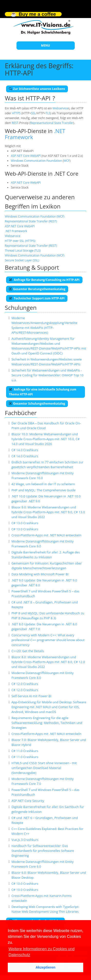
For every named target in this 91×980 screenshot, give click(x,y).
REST (15, 123)
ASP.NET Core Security (28, 801)
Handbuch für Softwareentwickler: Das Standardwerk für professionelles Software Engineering (43, 851)
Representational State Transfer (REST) (31, 221)
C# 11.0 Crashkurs (25, 751)
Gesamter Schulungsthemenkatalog (37, 404)
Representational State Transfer (52, 123)
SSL (33, 113)
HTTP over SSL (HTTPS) (20, 241)
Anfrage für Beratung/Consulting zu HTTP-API (44, 280)
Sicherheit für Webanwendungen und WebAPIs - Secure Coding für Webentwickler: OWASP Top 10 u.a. (47, 375)
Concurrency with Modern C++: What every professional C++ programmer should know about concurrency (48, 640)
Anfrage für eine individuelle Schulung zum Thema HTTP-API (43, 392)
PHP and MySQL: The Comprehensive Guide (43, 490)
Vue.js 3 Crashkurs (25, 840)
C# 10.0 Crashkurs (25, 884)
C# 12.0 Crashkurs (25, 684)
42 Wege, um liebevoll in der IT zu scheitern (43, 484)
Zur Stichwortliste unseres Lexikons (37, 89)
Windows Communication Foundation (36, 161)
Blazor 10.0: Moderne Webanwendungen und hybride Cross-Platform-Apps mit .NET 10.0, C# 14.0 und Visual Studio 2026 (45, 439)
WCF (67, 161)
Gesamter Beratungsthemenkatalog (37, 289)
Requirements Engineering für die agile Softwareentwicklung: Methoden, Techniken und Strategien (47, 723)
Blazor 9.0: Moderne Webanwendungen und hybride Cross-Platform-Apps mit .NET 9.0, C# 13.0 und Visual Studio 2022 (48, 512)
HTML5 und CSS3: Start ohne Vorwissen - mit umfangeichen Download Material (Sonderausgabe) (44, 768)
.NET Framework (16, 231)
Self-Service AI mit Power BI (31, 696)
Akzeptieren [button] (46, 967)
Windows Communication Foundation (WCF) (35, 216)
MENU (45, 45)
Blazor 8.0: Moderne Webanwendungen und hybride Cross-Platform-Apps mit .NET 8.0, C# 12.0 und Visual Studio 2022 (48, 662)
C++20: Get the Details (28, 651)
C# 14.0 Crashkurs (25, 450)
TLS (48, 113)
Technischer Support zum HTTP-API (37, 298)
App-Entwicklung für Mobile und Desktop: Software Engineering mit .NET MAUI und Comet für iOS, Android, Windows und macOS (49, 707)
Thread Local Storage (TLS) (23, 251)
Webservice (60, 108)
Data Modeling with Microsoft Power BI (40, 574)
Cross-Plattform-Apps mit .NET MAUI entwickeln (46, 535)
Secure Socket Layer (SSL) (22, 260)
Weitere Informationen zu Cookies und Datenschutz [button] (41, 952)
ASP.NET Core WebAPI (26, 156)
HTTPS (16, 113)
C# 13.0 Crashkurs (25, 523)
